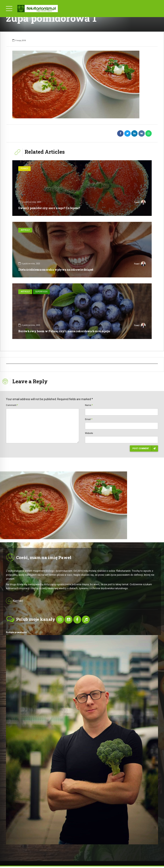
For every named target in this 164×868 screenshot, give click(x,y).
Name (89, 405)
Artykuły (25, 230)
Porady (24, 168)
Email (89, 419)
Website (89, 433)
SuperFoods (41, 292)
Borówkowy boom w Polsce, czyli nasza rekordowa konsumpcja (64, 331)
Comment (12, 405)
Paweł (140, 203)
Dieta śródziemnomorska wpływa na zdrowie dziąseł (56, 270)
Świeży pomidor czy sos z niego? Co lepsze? (49, 208)
